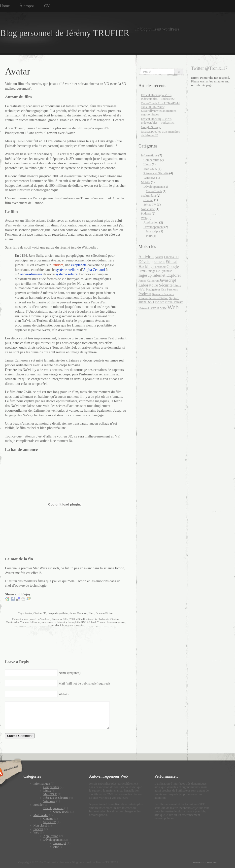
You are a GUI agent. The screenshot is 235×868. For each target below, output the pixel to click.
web (173, 307)
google (173, 267)
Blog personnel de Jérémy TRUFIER (65, 33)
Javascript (152, 231)
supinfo (174, 298)
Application (151, 222)
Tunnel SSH (146, 302)
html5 (143, 271)
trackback (56, 625)
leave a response (116, 622)
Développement (153, 187)
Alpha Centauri (94, 270)
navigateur (153, 289)
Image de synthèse (58, 613)
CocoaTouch (154, 191)
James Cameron (78, 613)
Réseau (143, 298)
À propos (27, 6)
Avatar (28, 613)
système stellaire (67, 270)
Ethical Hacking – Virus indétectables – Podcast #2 (158, 97)
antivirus (146, 257)
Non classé (148, 209)
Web (144, 218)
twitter (159, 302)
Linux (147, 164)
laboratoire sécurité (155, 285)
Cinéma (148, 200)
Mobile (146, 182)
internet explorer (167, 275)
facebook (160, 267)
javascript (168, 280)
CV (47, 6)
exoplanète (79, 265)
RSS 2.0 (86, 622)
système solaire (66, 274)
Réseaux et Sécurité (156, 173)
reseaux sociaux (163, 294)
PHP (149, 236)
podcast (145, 294)
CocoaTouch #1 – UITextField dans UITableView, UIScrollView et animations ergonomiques (160, 109)
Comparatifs (151, 160)
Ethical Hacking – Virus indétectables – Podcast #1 (158, 121)
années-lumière (31, 274)
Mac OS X (150, 169)
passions (172, 289)
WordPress (197, 862)
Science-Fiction (104, 613)
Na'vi (92, 613)
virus (155, 308)
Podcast (146, 214)
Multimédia (148, 196)
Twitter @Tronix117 (209, 68)
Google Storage (151, 127)
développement (152, 262)
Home (5, 6)
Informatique (149, 155)
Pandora (57, 265)
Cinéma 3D (40, 613)
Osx (163, 289)
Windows (150, 178)
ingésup (145, 275)
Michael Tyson (212, 862)
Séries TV (150, 205)
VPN (163, 308)
